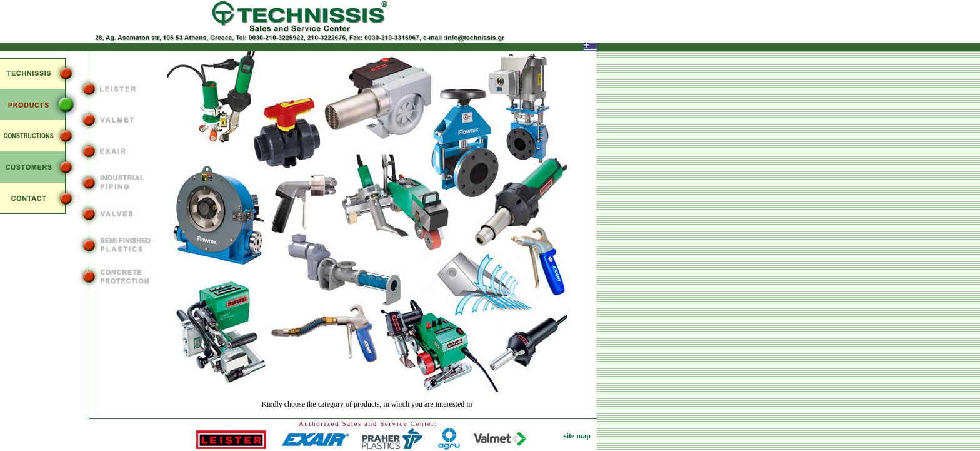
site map (577, 436)
